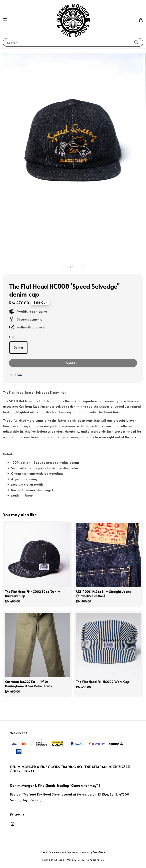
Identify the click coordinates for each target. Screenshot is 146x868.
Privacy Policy (75, 860)
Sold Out (73, 363)
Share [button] (16, 375)
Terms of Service (53, 860)
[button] (5, 20)
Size (12, 337)
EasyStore (99, 852)
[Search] (136, 42)
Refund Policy (95, 860)
